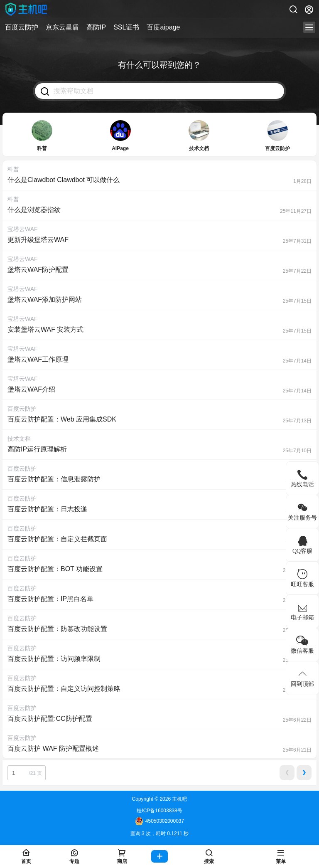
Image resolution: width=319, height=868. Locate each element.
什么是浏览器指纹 (34, 210)
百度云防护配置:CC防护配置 (50, 719)
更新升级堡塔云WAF (38, 240)
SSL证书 (126, 27)
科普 (13, 169)
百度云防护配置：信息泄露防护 (54, 479)
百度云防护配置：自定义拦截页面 (57, 539)
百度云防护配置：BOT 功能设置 (55, 569)
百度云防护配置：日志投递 (47, 509)
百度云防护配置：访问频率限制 (54, 659)
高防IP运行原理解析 (37, 449)
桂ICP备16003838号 (159, 811)
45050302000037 (159, 821)
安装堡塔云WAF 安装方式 (45, 329)
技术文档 (19, 439)
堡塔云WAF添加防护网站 (45, 300)
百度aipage (163, 27)
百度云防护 (22, 27)
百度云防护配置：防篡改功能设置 (57, 629)
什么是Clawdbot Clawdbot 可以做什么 (64, 180)
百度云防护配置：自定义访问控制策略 (64, 689)
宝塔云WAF (23, 229)
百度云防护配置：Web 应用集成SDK (62, 419)
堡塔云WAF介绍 (31, 389)
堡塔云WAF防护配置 (38, 270)
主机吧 (179, 799)
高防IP (96, 27)
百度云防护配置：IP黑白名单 (50, 599)
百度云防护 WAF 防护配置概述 (53, 748)
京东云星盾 (62, 27)
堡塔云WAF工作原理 (38, 359)
